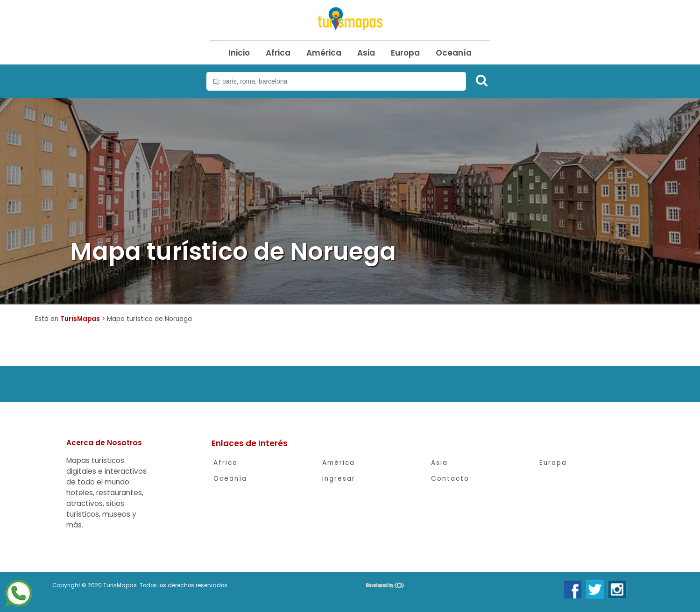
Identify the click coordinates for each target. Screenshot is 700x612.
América (324, 53)
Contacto (450, 479)
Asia (366, 53)
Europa (405, 53)
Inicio (239, 53)
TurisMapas (80, 319)
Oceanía (454, 53)
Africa (278, 53)
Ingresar (339, 479)
